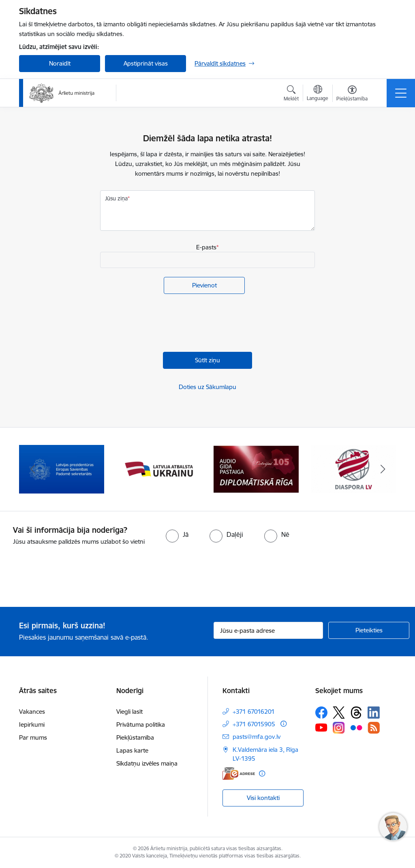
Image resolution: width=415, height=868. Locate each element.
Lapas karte (132, 750)
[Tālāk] (383, 469)
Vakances (32, 712)
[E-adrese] (239, 773)
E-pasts (206, 247)
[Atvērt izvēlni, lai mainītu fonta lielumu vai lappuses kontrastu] (352, 94)
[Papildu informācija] (283, 724)
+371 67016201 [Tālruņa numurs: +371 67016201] (254, 712)
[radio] (177, 534)
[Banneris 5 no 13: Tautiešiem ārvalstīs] (353, 469)
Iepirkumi (32, 724)
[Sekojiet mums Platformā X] (339, 713)
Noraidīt (60, 63)
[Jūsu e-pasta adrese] (268, 630)
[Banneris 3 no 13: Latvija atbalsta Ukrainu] (159, 469)
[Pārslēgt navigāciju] (401, 93)
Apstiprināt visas (146, 63)
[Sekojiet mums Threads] (356, 713)
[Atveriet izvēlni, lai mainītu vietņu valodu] (318, 94)
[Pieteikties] (369, 630)
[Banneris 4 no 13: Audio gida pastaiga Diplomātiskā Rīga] (256, 469)
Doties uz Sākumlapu (207, 387)
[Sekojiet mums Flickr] (356, 727)
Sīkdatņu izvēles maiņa (147, 763)
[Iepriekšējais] (32, 469)
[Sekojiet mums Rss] (374, 728)
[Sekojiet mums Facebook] (321, 713)
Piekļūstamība (135, 737)
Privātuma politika (141, 724)
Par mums (33, 737)
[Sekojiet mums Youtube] (321, 727)
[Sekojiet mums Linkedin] (374, 713)
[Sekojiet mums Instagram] (339, 728)
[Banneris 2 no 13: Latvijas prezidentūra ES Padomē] (62, 469)
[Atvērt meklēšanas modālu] (291, 94)
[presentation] (162, 324)
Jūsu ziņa (116, 198)
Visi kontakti (263, 798)
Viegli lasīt (129, 712)
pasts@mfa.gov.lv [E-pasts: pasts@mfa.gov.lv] (257, 737)
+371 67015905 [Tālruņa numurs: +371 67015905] (254, 724)
